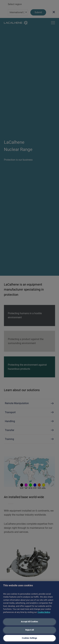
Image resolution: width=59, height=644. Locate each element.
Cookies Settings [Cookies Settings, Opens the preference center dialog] (29, 638)
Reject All (30, 630)
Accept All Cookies (29, 622)
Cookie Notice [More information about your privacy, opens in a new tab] (44, 612)
